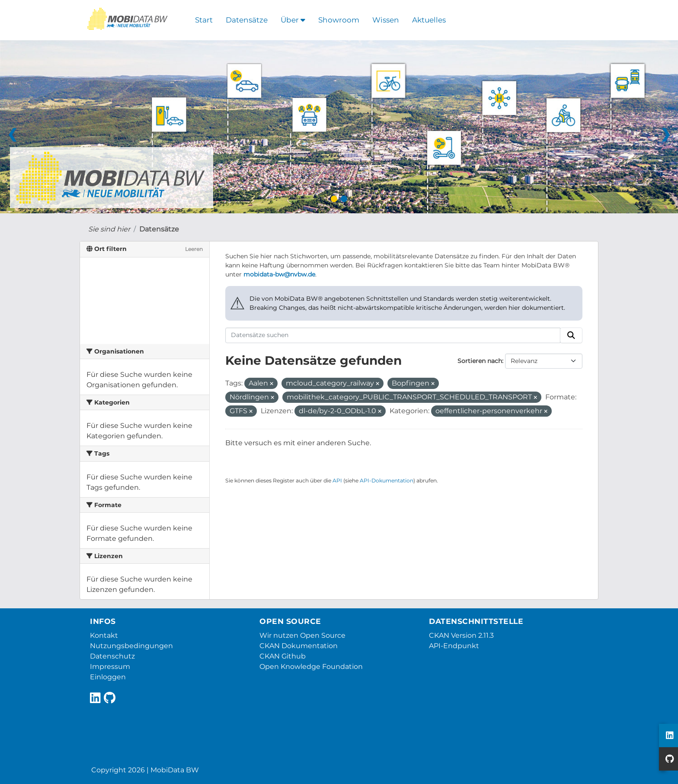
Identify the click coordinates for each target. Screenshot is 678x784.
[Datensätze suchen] (393, 335)
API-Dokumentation (387, 480)
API (337, 480)
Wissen (386, 20)
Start (204, 20)
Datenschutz (112, 656)
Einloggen (108, 677)
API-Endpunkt (454, 646)
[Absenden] (571, 335)
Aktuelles (429, 20)
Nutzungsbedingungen (131, 646)
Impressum (110, 667)
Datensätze (247, 20)
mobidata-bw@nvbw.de (279, 274)
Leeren (194, 249)
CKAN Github (283, 656)
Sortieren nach (480, 361)
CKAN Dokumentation (299, 646)
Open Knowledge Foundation (311, 667)
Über (293, 20)
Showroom (339, 20)
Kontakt (104, 635)
